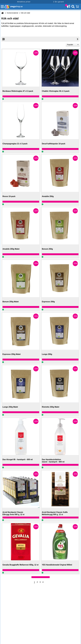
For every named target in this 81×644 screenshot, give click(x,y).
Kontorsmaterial (12, 13)
